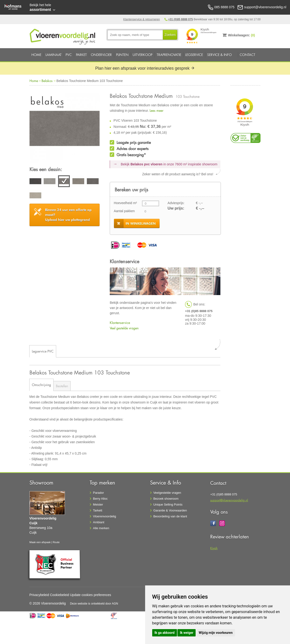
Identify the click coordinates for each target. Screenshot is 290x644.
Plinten (122, 55)
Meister (98, 504)
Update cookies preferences (91, 595)
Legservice (194, 55)
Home (36, 55)
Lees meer (157, 110)
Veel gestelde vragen (124, 328)
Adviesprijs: (176, 203)
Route (56, 542)
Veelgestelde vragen (167, 493)
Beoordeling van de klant (170, 516)
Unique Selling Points (168, 504)
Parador (98, 493)
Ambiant (99, 522)
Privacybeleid (39, 595)
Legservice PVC (43, 351)
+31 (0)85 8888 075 (180, 19)
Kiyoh (214, 548)
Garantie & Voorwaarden (170, 510)
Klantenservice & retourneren (141, 19)
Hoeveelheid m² (125, 203)
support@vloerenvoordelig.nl (229, 500)
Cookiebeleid (60, 595)
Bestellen (62, 386)
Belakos (47, 81)
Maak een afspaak (40, 542)
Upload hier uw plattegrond (68, 215)
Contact (248, 55)
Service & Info (219, 55)
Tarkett (98, 510)
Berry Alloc (100, 499)
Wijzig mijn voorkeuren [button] (216, 633)
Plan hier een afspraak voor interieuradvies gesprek (145, 68)
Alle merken (101, 528)
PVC (69, 55)
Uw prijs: (176, 208)
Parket (81, 55)
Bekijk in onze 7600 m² (169, 164)
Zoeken (170, 35)
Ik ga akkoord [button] (165, 633)
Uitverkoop (143, 55)
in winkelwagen (141, 223)
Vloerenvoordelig (105, 516)
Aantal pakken (124, 211)
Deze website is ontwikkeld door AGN (94, 604)
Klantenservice (120, 323)
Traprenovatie (169, 55)
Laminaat (54, 55)
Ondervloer (101, 55)
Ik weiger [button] (187, 633)
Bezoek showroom (166, 499)
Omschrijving (41, 385)
